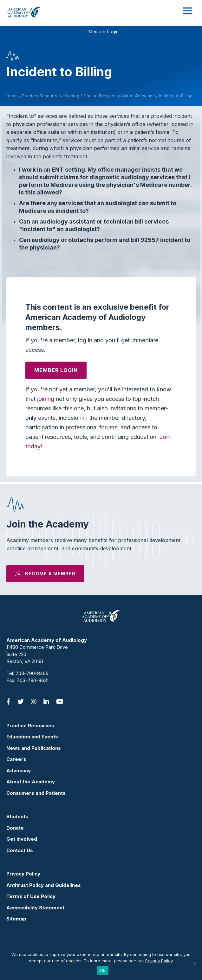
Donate (15, 828)
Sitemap (16, 919)
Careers (16, 759)
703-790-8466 (32, 673)
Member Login (104, 32)
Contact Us (20, 850)
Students (17, 816)
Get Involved (22, 839)
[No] (194, 963)
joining (46, 399)
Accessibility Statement (35, 908)
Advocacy (19, 771)
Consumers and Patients (36, 793)
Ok (103, 971)
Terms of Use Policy (31, 896)
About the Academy (31, 782)
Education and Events (32, 737)
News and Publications (34, 748)
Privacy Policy (23, 874)
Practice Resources (30, 726)
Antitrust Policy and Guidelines (44, 885)
